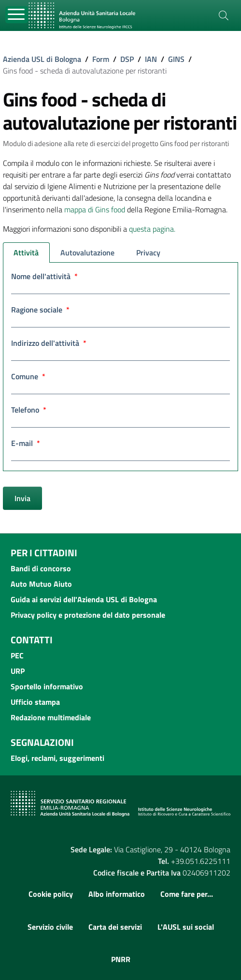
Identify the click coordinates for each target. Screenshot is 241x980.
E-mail (26, 443)
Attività (26, 252)
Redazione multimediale (51, 717)
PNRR (121, 959)
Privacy (148, 252)
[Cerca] (224, 15)
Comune (28, 376)
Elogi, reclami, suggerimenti (57, 758)
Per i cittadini (44, 553)
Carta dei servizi (115, 927)
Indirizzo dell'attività (49, 343)
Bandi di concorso (41, 568)
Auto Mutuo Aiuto (41, 584)
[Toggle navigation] (17, 15)
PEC (17, 655)
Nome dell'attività (44, 276)
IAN (151, 59)
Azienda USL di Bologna (42, 59)
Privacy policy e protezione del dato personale (88, 615)
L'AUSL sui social (186, 927)
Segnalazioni (42, 742)
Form (101, 59)
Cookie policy (51, 894)
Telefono (29, 410)
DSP (127, 59)
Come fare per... (187, 894)
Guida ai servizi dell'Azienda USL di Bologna (84, 599)
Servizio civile (50, 927)
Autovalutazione (87, 252)
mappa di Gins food (95, 209)
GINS (176, 59)
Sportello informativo (47, 686)
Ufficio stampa (35, 702)
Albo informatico (117, 894)
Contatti (32, 640)
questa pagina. (152, 229)
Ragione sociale (40, 310)
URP (18, 671)
